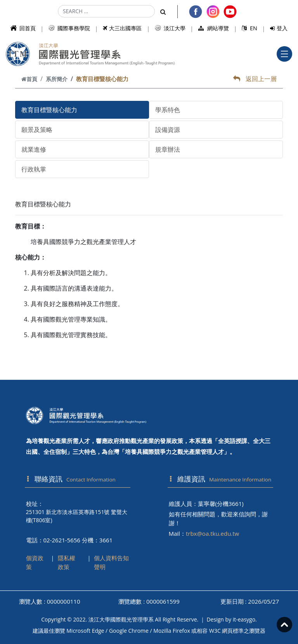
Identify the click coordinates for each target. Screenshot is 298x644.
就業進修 (34, 149)
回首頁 (23, 28)
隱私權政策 (67, 562)
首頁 (29, 79)
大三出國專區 (122, 28)
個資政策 (35, 562)
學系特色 (168, 110)
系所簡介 (57, 79)
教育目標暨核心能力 (49, 110)
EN (249, 28)
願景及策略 (37, 130)
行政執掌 (34, 169)
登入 (279, 28)
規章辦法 (168, 149)
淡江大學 (170, 28)
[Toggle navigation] (284, 54)
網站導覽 (214, 28)
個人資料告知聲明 (111, 562)
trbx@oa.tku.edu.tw (212, 533)
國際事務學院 (69, 28)
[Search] (106, 11)
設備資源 (168, 130)
